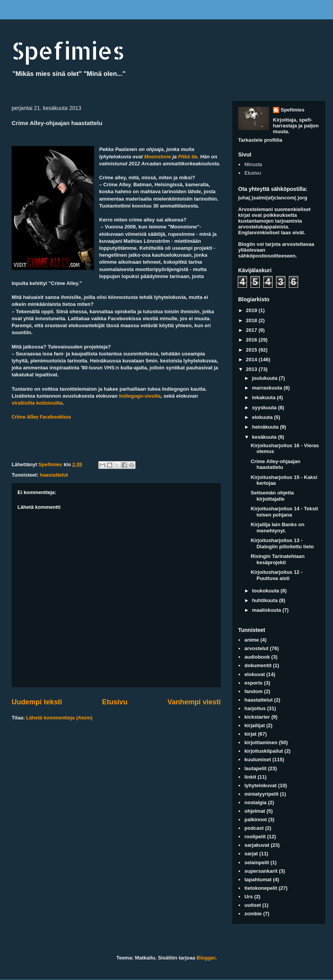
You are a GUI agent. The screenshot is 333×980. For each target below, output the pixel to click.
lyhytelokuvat (260, 785)
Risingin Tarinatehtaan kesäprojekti (277, 559)
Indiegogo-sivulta (140, 396)
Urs (249, 897)
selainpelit (257, 862)
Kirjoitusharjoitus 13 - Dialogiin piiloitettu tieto (282, 543)
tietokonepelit (261, 888)
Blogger (206, 958)
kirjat (250, 734)
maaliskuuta (267, 610)
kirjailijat (255, 725)
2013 (252, 369)
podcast (254, 828)
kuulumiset (258, 759)
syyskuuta (265, 408)
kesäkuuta (265, 437)
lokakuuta (264, 397)
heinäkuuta (266, 427)
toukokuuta (266, 591)
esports (253, 683)
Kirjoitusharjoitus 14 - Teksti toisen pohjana (284, 512)
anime (252, 640)
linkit (250, 777)
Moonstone (157, 157)
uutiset (253, 905)
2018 (252, 320)
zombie (253, 914)
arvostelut (256, 648)
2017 (252, 330)
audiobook (257, 657)
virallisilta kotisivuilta (37, 403)
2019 (252, 310)
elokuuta (263, 417)
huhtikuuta (266, 600)
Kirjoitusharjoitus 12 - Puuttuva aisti (276, 575)
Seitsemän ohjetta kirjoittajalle (272, 496)
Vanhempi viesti (194, 702)
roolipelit (255, 837)
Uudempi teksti (37, 702)
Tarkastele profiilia (260, 140)
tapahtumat (258, 880)
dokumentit (258, 665)
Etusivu (115, 702)
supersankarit (261, 871)
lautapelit (255, 768)
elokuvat (255, 674)
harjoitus (255, 708)
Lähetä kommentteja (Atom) (59, 718)
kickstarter (257, 717)
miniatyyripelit (261, 794)
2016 (252, 340)
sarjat (251, 854)
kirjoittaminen (261, 742)
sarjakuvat (257, 845)
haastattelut (54, 475)
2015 (252, 350)
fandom (253, 691)
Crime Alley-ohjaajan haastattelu (275, 464)
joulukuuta (265, 378)
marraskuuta (268, 388)
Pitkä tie (188, 157)
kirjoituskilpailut (264, 751)
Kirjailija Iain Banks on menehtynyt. (277, 528)
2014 (252, 360)
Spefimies (68, 51)
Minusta (253, 164)
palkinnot (256, 820)
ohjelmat (255, 811)
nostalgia (255, 802)
